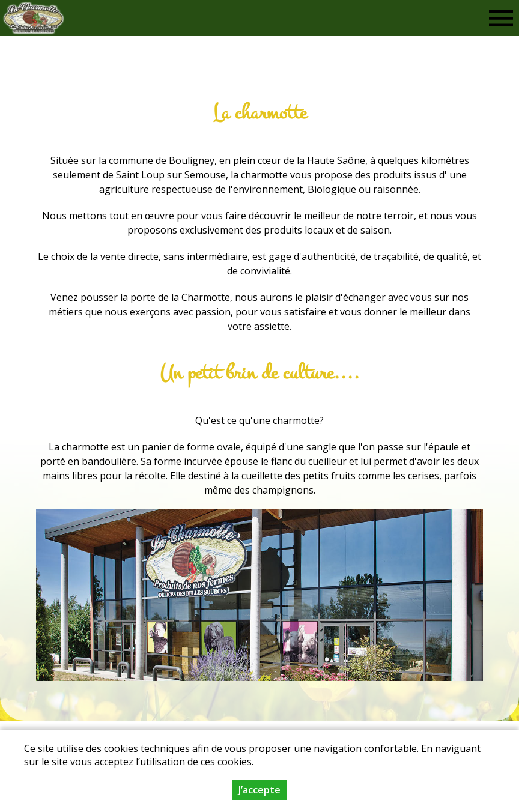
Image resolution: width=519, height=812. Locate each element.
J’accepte (259, 792)
